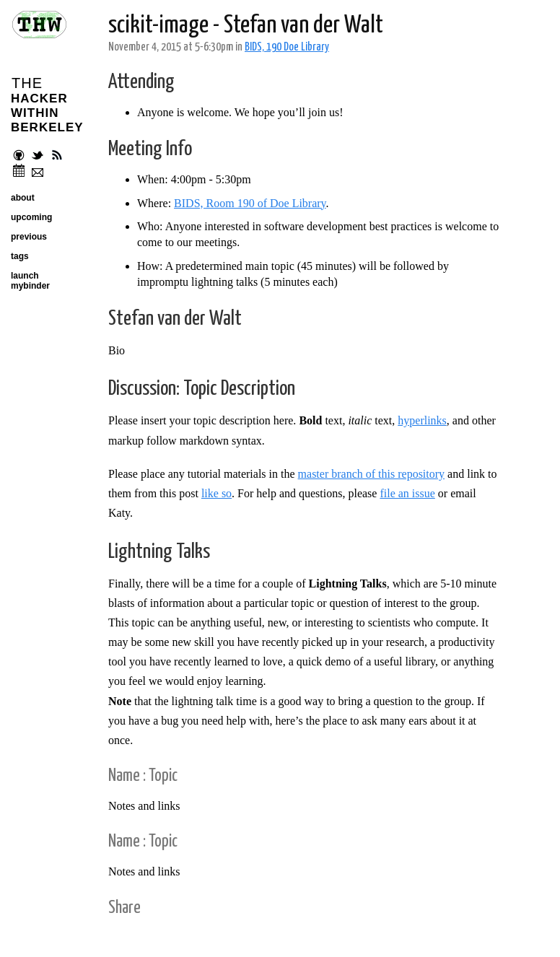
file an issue (407, 493)
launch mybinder (30, 281)
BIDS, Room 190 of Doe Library (250, 203)
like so (216, 493)
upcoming (31, 217)
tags (20, 256)
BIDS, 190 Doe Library (287, 47)
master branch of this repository (372, 474)
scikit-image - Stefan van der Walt (246, 26)
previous (29, 237)
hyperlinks (422, 420)
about (23, 198)
